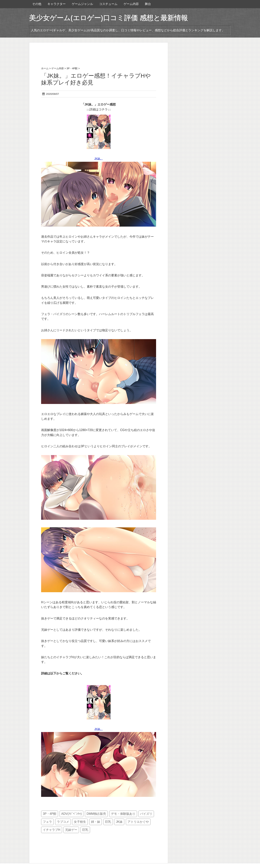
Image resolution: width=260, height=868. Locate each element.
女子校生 (80, 822)
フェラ (47, 822)
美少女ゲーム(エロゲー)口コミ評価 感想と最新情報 (108, 18)
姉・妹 (96, 822)
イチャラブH (52, 830)
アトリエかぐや (138, 822)
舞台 (148, 4)
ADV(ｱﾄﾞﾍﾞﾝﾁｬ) (72, 814)
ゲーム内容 (131, 4)
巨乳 (108, 822)
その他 (37, 4)
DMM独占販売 (96, 814)
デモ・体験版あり (123, 814)
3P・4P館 (50, 814)
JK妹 (119, 822)
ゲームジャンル (82, 4)
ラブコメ (63, 822)
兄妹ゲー (71, 830)
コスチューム (108, 4)
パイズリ (146, 814)
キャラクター (57, 4)
